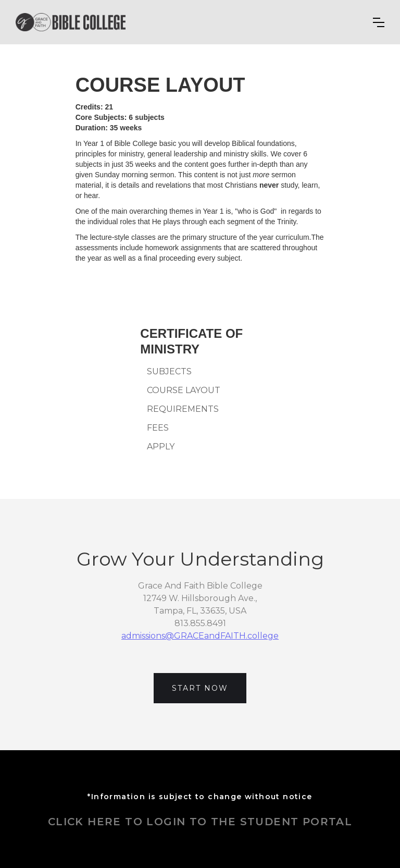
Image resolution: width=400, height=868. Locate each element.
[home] (71, 22)
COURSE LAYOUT (184, 390)
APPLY (161, 447)
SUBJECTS (169, 372)
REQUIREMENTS (183, 409)
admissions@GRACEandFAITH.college (200, 636)
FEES (158, 428)
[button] (379, 22)
